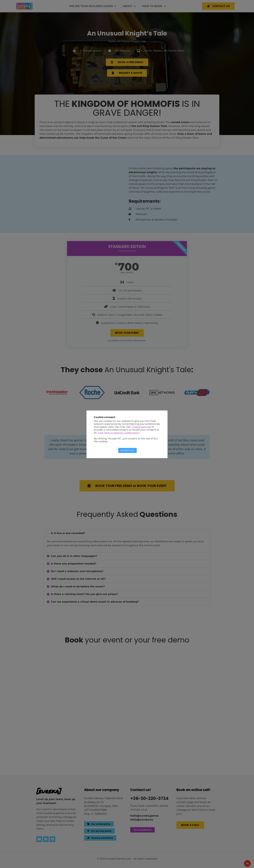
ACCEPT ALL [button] (127, 450)
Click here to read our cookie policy (119, 433)
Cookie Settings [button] (141, 427)
